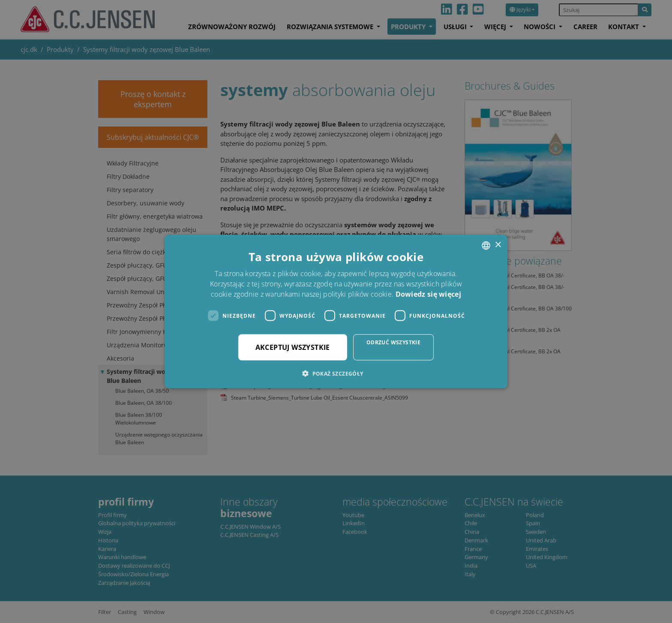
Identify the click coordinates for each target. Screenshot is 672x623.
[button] (336, 373)
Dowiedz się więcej (428, 294)
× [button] (498, 245)
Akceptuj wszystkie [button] (293, 347)
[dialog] (336, 311)
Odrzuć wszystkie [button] (393, 342)
